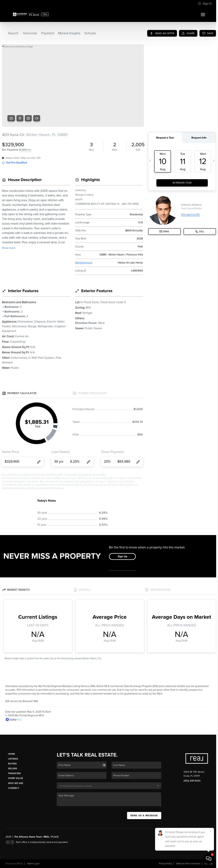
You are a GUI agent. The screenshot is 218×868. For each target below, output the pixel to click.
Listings (13, 759)
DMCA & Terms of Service (188, 864)
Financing (14, 773)
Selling (13, 769)
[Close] (210, 831)
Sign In (205, 4)
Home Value (15, 778)
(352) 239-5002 (192, 781)
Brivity (20, 864)
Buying (12, 764)
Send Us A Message (144, 816)
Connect (14, 788)
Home (11, 754)
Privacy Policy (165, 864)
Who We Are (16, 783)
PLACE (55, 837)
